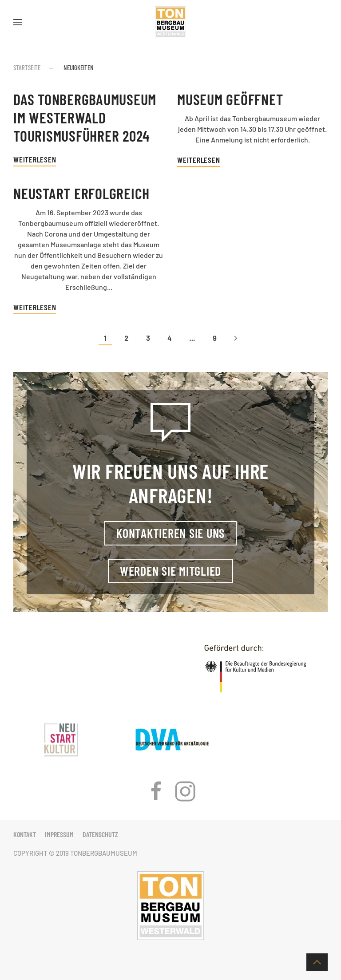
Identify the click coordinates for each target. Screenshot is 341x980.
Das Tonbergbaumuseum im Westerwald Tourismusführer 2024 (85, 117)
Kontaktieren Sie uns (170, 533)
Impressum (59, 834)
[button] (18, 22)
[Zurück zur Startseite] (170, 22)
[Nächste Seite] (236, 339)
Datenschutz (100, 834)
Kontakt (25, 834)
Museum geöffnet (230, 99)
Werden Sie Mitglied (170, 571)
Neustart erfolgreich (81, 193)
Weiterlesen (35, 159)
